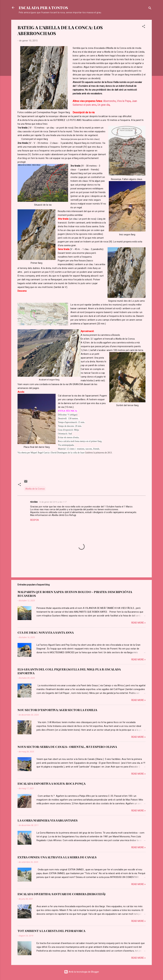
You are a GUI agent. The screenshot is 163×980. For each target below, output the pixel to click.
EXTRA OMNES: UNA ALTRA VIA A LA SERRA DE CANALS (57, 857)
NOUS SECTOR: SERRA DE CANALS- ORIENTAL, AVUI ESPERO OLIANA (67, 747)
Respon (34, 520)
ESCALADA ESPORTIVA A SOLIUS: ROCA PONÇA (51, 784)
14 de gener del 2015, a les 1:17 (53, 502)
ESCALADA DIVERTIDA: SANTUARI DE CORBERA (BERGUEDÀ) (61, 894)
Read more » (138, 623)
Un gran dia (104, 105)
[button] (144, 27)
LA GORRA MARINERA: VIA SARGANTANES (48, 820)
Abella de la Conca (35, 489)
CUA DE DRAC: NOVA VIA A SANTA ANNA (46, 633)
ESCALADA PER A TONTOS (43, 8)
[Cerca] (150, 9)
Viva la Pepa (124, 101)
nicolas (34, 502)
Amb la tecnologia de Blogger (82, 972)
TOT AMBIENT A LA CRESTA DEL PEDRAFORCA (51, 931)
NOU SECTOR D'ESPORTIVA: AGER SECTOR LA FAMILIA (57, 710)
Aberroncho (109, 101)
